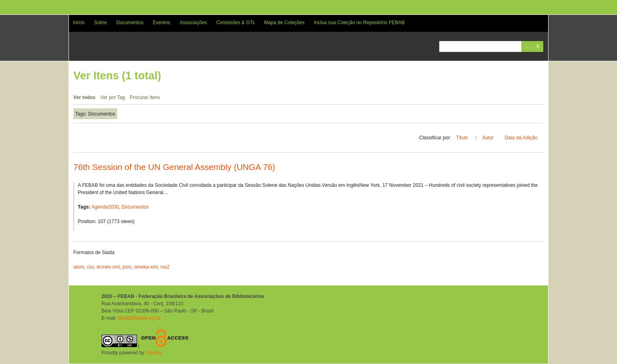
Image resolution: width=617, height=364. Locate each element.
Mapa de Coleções (284, 23)
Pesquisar (538, 47)
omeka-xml (146, 267)
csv (90, 267)
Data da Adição (522, 138)
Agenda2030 (105, 207)
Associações (193, 23)
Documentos (130, 23)
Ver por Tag (113, 97)
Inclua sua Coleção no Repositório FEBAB (359, 23)
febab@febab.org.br (139, 318)
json (127, 267)
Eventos (161, 23)
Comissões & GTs (236, 23)
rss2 (165, 267)
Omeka (153, 353)
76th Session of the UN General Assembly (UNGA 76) (174, 167)
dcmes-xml (108, 267)
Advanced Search (527, 47)
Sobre (100, 23)
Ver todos (84, 97)
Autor (488, 138)
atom (79, 267)
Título (462, 138)
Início (79, 23)
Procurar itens (145, 97)
